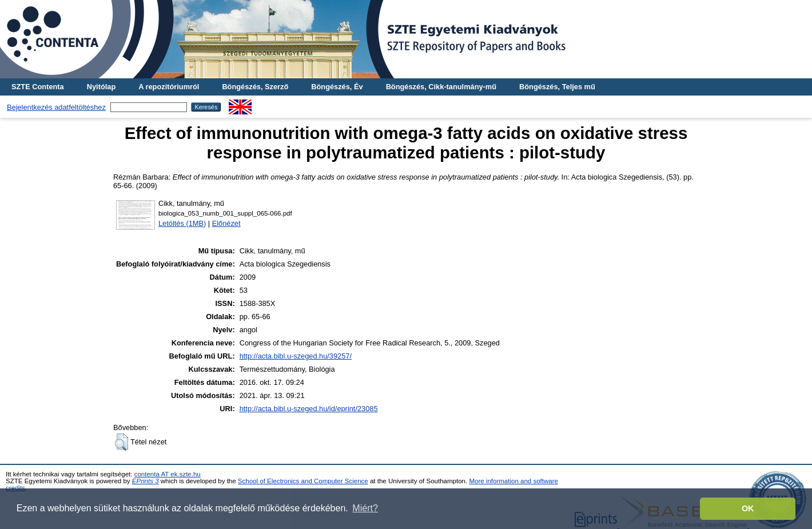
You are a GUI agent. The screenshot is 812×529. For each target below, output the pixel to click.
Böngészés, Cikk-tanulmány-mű (441, 87)
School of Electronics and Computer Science (303, 481)
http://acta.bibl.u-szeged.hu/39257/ (296, 356)
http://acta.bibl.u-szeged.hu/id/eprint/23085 (309, 409)
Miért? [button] (365, 508)
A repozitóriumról (169, 87)
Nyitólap (101, 87)
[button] (122, 442)
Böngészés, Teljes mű (557, 87)
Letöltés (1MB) (182, 223)
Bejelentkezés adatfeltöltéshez (56, 107)
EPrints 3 (146, 481)
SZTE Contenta (38, 87)
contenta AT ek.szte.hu (168, 474)
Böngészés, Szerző (255, 87)
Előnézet (226, 223)
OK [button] (748, 508)
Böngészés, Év (337, 87)
